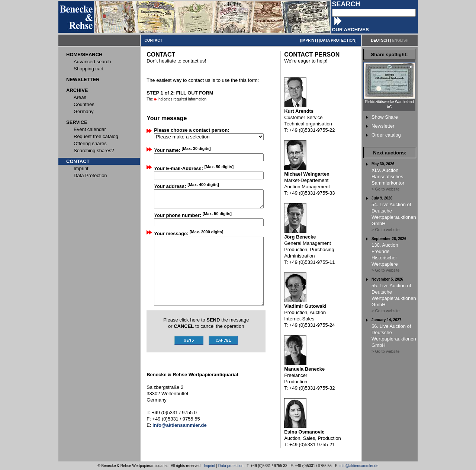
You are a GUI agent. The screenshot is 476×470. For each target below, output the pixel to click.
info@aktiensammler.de (359, 466)
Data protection (231, 466)
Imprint (210, 466)
